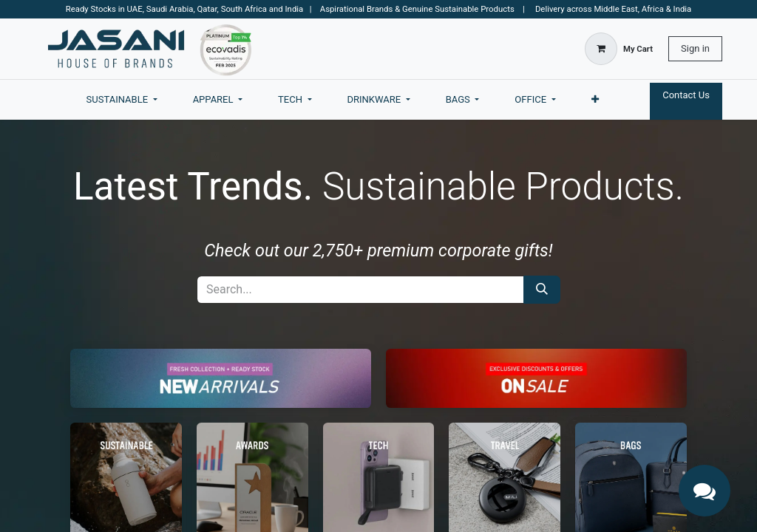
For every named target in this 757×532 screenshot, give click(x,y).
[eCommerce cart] (619, 49)
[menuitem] (122, 100)
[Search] (542, 290)
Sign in (695, 48)
